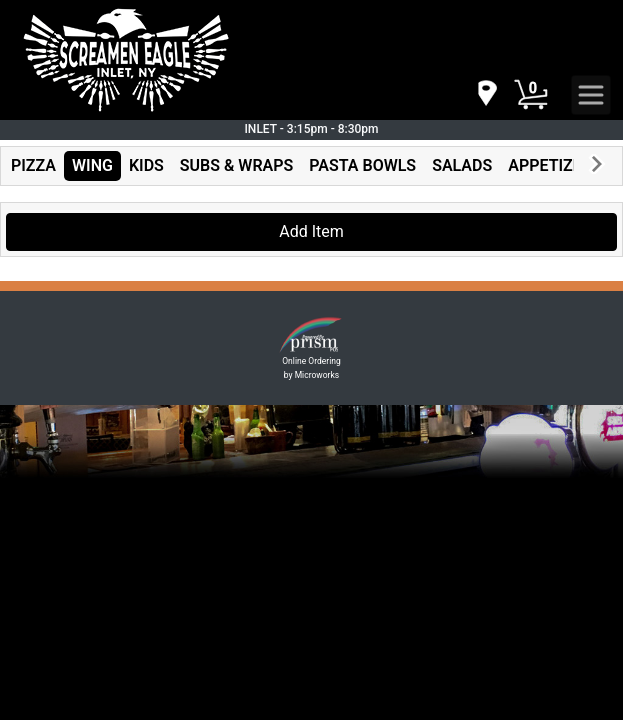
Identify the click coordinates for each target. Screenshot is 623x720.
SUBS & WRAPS (236, 165)
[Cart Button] (531, 95)
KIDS (146, 165)
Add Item (311, 231)
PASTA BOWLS (362, 165)
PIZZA (33, 165)
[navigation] (486, 94)
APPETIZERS (554, 165)
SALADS (462, 165)
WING (92, 165)
